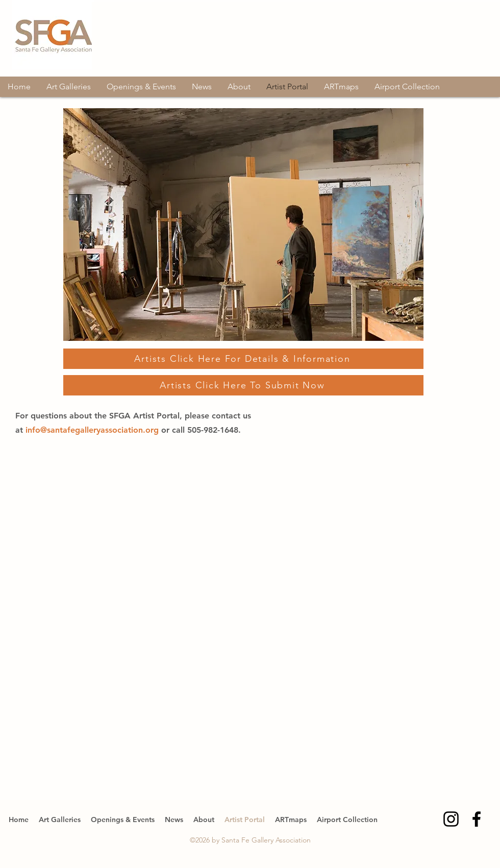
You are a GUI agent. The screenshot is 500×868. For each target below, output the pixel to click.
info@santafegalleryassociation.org (93, 430)
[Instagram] (451, 819)
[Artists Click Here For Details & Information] (243, 359)
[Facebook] (477, 819)
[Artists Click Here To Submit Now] (243, 385)
